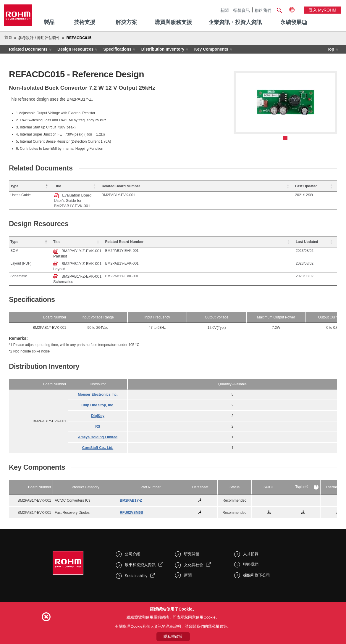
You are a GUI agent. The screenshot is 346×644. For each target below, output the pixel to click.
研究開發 (192, 527)
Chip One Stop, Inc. (98, 379)
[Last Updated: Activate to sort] (321, 186)
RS (98, 400)
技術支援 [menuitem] (85, 22)
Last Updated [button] (317, 186)
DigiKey (98, 389)
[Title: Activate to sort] (157, 186)
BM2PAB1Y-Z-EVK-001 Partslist (112, 240)
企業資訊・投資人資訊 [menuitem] (235, 22)
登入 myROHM (322, 10)
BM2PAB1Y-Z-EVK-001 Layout (111, 248)
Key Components (211, 49)
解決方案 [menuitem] (126, 22)
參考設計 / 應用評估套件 (39, 38)
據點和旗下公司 (257, 549)
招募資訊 (242, 10)
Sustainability (136, 549)
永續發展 (291, 22)
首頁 (8, 37)
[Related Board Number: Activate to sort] (271, 186)
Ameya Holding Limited (98, 410)
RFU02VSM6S (131, 486)
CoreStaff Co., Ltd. (98, 421)
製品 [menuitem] (49, 22)
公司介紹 (132, 527)
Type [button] (14, 186)
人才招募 (251, 527)
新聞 (224, 10)
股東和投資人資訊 (140, 538)
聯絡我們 (263, 10)
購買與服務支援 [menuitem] (173, 22)
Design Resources (75, 49)
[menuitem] (291, 22)
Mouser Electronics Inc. (98, 368)
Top (330, 49)
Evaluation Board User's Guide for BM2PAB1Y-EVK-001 (132, 195)
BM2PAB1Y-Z (131, 474)
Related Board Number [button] (259, 186)
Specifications (118, 49)
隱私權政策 (173, 636)
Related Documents (28, 49)
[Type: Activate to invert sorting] (42, 186)
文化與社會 (194, 538)
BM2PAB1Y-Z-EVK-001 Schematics (115, 255)
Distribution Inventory (163, 49)
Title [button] (80, 186)
